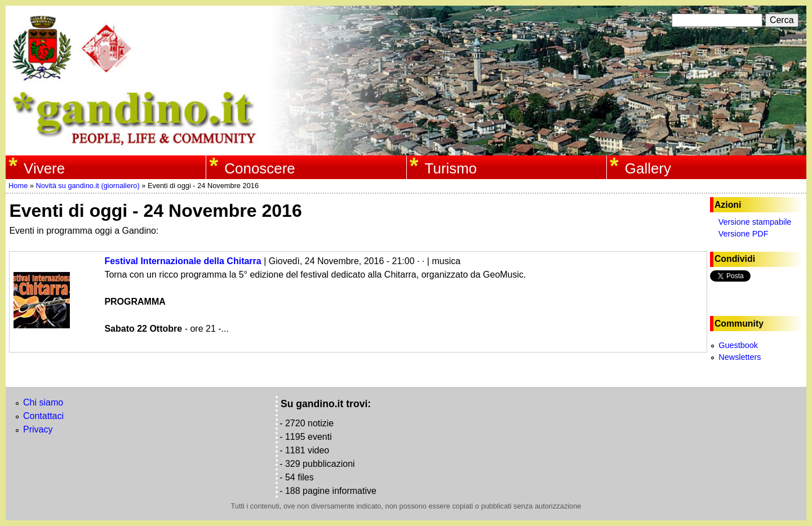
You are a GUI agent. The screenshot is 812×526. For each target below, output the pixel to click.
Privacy (38, 429)
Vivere (44, 168)
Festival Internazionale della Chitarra (183, 261)
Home (18, 186)
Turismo (451, 168)
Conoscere (259, 168)
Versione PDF (744, 234)
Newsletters (740, 357)
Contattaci (43, 416)
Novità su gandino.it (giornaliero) (87, 186)
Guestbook (738, 345)
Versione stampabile (755, 222)
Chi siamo (43, 402)
